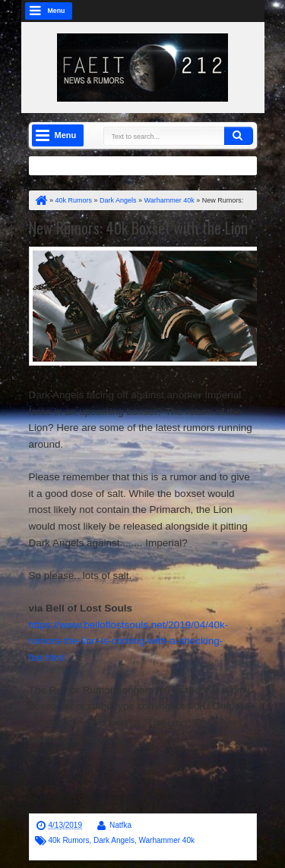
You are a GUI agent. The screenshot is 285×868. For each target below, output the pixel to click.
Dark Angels (114, 840)
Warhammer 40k (166, 840)
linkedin (215, 11)
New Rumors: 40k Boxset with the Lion (138, 228)
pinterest (255, 11)
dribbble (235, 11)
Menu (57, 11)
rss (195, 11)
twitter (136, 11)
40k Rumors (69, 840)
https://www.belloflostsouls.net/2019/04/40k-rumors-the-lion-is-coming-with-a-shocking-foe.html (129, 641)
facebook (156, 11)
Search (239, 136)
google (176, 11)
